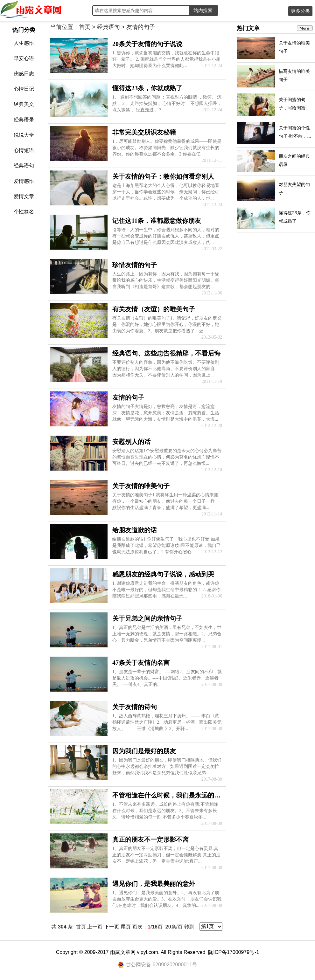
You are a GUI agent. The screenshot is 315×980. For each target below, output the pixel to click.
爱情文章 (24, 196)
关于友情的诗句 (135, 707)
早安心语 (24, 58)
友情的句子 (128, 397)
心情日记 (24, 89)
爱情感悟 (24, 181)
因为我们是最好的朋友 (144, 751)
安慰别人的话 (131, 442)
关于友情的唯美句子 (141, 486)
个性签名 (24, 212)
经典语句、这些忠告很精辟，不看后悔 (166, 353)
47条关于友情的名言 (141, 663)
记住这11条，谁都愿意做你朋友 (157, 221)
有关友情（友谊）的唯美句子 (154, 309)
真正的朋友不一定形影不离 (150, 839)
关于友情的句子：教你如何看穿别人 (163, 176)
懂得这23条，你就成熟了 (147, 88)
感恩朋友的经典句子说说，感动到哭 (163, 574)
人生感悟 (24, 43)
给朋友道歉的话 (135, 530)
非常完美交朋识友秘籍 (144, 132)
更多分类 (300, 11)
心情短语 (24, 150)
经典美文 (24, 104)
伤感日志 (24, 74)
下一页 (112, 926)
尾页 (126, 926)
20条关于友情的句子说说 (147, 44)
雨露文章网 (123, 952)
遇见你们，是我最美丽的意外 (154, 884)
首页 (85, 27)
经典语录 (24, 120)
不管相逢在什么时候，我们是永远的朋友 (170, 795)
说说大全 (24, 135)
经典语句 (24, 166)
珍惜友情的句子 (135, 265)
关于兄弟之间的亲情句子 (147, 618)
